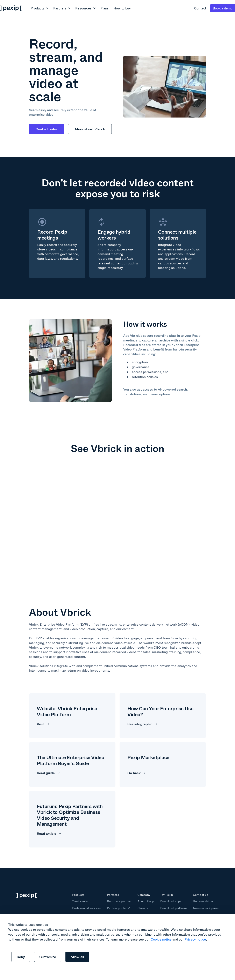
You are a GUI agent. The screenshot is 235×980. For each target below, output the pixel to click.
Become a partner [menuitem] (119, 901)
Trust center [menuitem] (80, 901)
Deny (21, 957)
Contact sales (47, 129)
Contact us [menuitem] (200, 895)
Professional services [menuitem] (86, 908)
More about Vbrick (90, 129)
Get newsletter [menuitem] (203, 901)
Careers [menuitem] (143, 908)
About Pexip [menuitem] (146, 901)
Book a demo (223, 8)
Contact (200, 8)
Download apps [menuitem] (171, 901)
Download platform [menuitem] (173, 908)
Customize (48, 957)
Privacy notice (195, 939)
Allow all (77, 957)
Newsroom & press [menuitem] (206, 908)
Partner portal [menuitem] (117, 908)
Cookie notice (161, 939)
